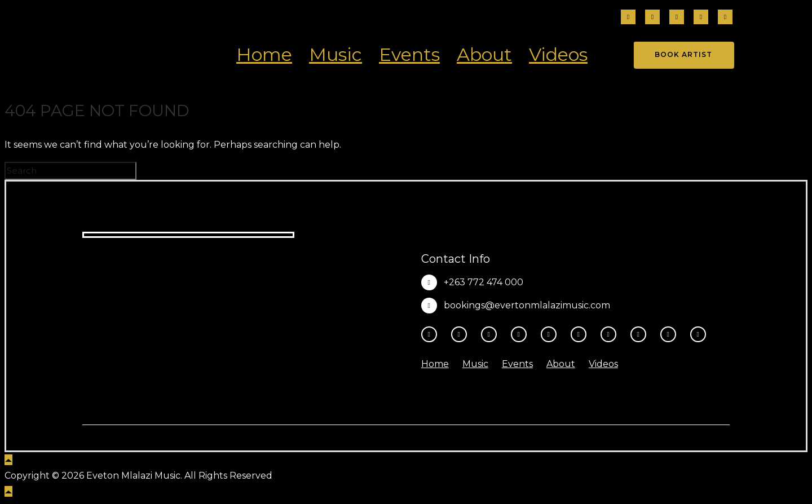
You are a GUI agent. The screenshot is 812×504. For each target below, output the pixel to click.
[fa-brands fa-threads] (677, 18)
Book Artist (683, 54)
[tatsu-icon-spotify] (611, 334)
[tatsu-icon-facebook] (628, 18)
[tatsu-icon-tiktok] (701, 18)
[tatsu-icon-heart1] (698, 334)
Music (336, 54)
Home (264, 54)
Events (409, 54)
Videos (558, 54)
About (484, 54)
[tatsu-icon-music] (641, 334)
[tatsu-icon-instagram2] (652, 18)
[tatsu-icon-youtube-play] (551, 334)
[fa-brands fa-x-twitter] (725, 18)
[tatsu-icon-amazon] (671, 334)
